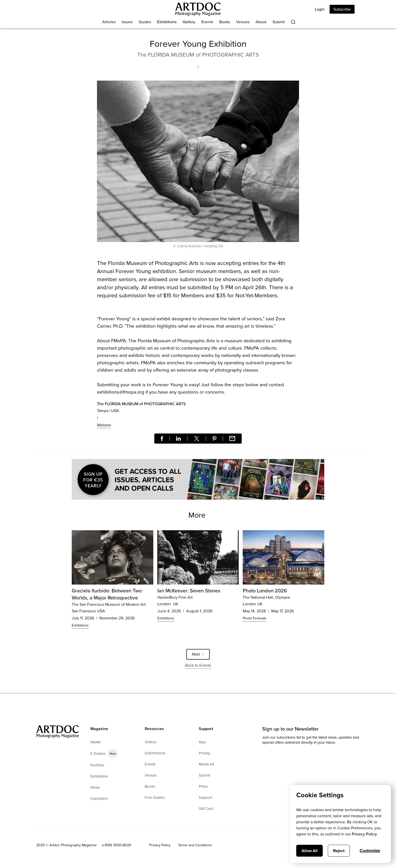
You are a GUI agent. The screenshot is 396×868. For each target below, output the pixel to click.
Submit (279, 22)
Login (320, 9)
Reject (339, 851)
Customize (370, 851)
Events (207, 22)
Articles (109, 22)
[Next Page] (198, 654)
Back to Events (198, 665)
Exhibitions (167, 22)
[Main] (198, 9)
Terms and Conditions (195, 845)
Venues (243, 22)
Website (104, 425)
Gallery (189, 22)
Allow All (310, 851)
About (261, 22)
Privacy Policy (160, 845)
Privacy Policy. (365, 834)
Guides (145, 22)
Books (225, 22)
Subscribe (342, 9)
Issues (127, 22)
